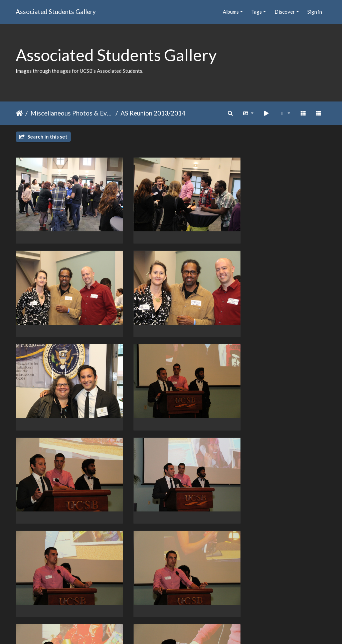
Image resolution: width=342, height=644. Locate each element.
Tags (256, 12)
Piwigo (185, 630)
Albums (231, 12)
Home (19, 113)
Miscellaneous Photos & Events (72, 113)
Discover (285, 12)
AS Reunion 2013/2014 (153, 113)
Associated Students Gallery (56, 12)
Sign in (315, 12)
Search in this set (43, 137)
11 (215, 605)
